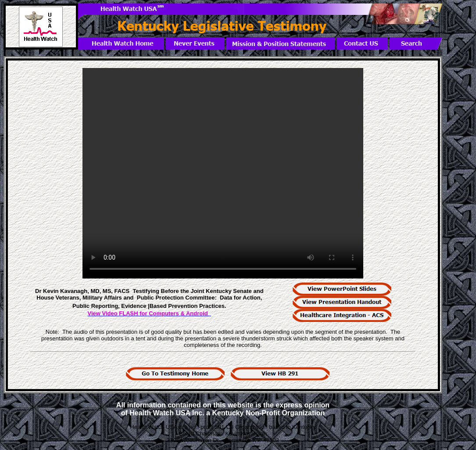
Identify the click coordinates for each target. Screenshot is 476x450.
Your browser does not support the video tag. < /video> (223, 173)
